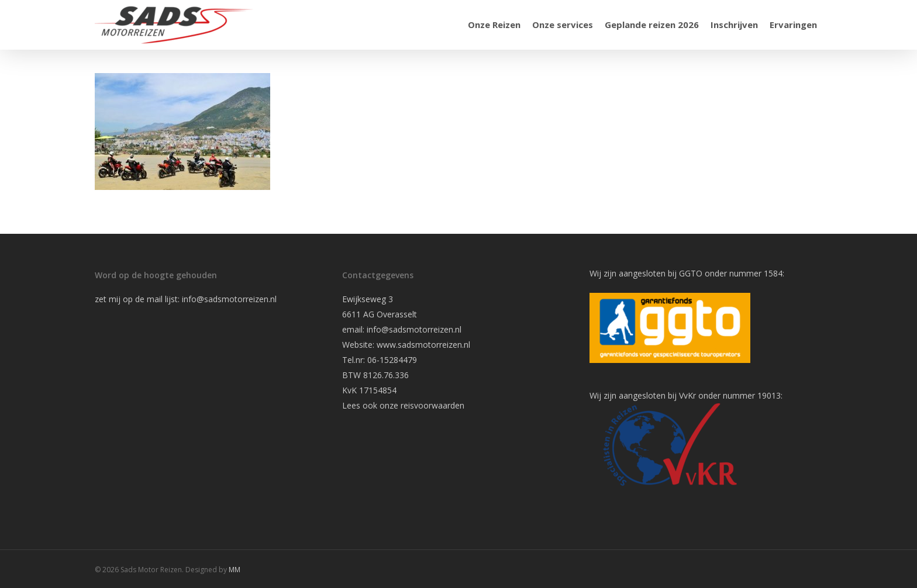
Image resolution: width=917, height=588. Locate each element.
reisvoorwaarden (432, 405)
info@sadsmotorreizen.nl (230, 299)
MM (235, 570)
